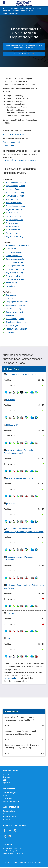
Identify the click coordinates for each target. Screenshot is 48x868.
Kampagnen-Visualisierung (17, 302)
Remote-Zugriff (12, 325)
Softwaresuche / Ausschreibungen (27, 8)
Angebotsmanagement (15, 186)
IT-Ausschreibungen (9, 811)
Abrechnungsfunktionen (16, 182)
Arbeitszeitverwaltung (15, 192)
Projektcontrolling (13, 276)
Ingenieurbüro (9, 145)
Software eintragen (9, 793)
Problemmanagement (15, 319)
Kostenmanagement (14, 312)
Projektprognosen (13, 226)
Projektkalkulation (13, 213)
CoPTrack (10, 400)
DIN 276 (9, 298)
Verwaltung (10, 286)
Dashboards (11, 295)
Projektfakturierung (14, 209)
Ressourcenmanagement (16, 329)
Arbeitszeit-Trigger (13, 189)
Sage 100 (10, 613)
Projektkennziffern (13, 216)
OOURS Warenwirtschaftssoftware (21, 478)
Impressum (6, 783)
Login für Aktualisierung (11, 801)
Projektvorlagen (12, 233)
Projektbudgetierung (14, 273)
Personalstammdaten (15, 269)
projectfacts (11, 503)
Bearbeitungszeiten (14, 203)
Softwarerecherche (12, 678)
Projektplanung (12, 223)
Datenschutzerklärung (35, 862)
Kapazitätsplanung (13, 309)
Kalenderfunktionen (14, 256)
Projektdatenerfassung (15, 206)
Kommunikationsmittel (15, 259)
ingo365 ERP (12, 425)
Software (8, 8)
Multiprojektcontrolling (15, 266)
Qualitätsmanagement (15, 279)
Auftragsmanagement (15, 196)
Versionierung (11, 283)
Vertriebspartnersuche (10, 814)
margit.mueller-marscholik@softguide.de (20, 160)
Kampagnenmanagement (16, 305)
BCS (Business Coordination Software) (23, 374)
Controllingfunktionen (15, 252)
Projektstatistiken (13, 230)
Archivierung (11, 249)
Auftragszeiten (12, 199)
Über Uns (6, 774)
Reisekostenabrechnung (16, 322)
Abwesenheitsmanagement (17, 245)
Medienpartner (8, 798)
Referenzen (7, 777)
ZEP (8, 638)
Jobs (4, 780)
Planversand (11, 315)
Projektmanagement (11, 142)
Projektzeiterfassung (14, 237)
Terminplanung (12, 332)
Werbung (6, 796)
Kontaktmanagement (14, 262)
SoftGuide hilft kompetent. (14, 134)
